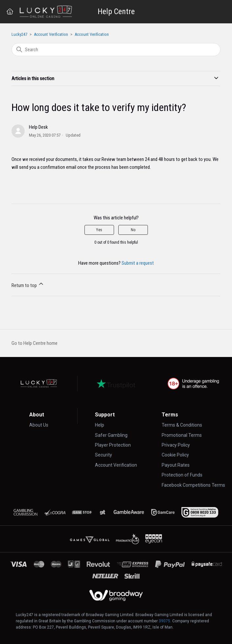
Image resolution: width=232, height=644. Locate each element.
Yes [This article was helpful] (99, 230)
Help (100, 425)
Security (104, 455)
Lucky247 (19, 34)
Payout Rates (176, 465)
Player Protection (113, 445)
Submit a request (138, 263)
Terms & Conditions (182, 425)
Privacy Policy (176, 445)
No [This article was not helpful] (133, 230)
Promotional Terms (182, 435)
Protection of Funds (182, 475)
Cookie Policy (175, 455)
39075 (164, 621)
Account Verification (51, 34)
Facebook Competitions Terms (193, 485)
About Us (39, 425)
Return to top (28, 284)
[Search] (116, 50)
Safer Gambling (111, 435)
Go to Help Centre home (35, 343)
